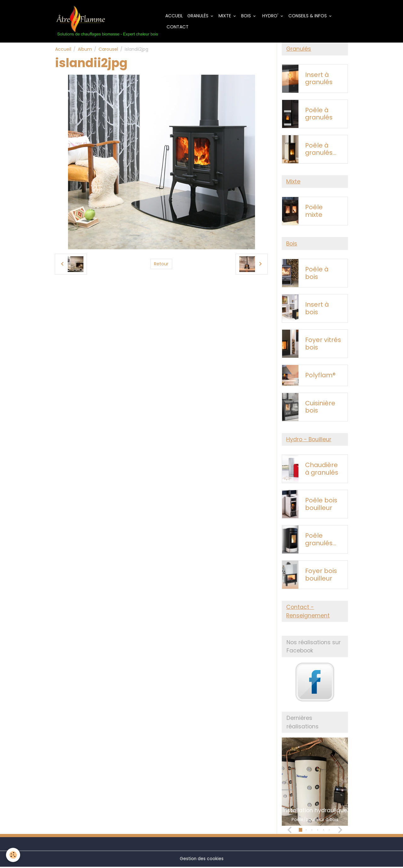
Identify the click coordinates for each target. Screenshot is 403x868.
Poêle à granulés (319, 114)
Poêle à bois (317, 274)
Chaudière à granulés (322, 470)
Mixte (226, 16)
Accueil (175, 16)
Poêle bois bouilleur (321, 505)
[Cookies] (13, 855)
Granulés (199, 16)
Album (85, 49)
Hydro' (271, 16)
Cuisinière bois (320, 408)
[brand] (107, 21)
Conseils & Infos (309, 16)
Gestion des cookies (201, 860)
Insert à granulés (319, 79)
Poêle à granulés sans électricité (321, 150)
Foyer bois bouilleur (321, 576)
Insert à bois (317, 309)
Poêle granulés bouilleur (319, 541)
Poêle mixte (314, 212)
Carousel (108, 49)
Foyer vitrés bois (323, 345)
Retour (161, 264)
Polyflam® (320, 376)
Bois (248, 16)
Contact (178, 27)
